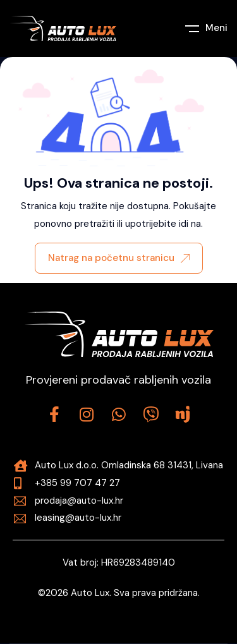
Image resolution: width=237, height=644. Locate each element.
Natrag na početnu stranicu (119, 258)
